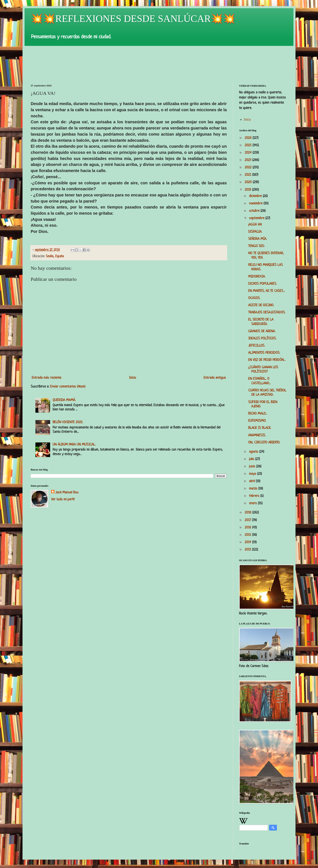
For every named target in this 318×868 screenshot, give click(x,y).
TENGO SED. (256, 246)
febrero (255, 496)
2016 (248, 527)
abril (252, 481)
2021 (248, 175)
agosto (254, 452)
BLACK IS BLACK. (260, 428)
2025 (249, 145)
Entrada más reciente (46, 378)
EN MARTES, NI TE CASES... (267, 291)
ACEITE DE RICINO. (261, 305)
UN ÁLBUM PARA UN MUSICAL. (74, 445)
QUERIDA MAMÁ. (64, 400)
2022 (249, 167)
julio (252, 459)
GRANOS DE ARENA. (262, 331)
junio (253, 466)
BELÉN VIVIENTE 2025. (68, 422)
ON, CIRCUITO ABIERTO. (264, 442)
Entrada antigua (215, 378)
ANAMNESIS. (257, 435)
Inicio (132, 378)
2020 (249, 182)
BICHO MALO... (258, 414)
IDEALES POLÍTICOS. (262, 338)
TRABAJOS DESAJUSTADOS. (267, 312)
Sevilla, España (55, 257)
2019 (248, 190)
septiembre (257, 218)
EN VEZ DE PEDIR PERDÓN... (267, 360)
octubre (255, 211)
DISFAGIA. (255, 232)
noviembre (256, 203)
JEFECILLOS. (257, 346)
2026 (249, 138)
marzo (254, 489)
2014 (248, 542)
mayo (253, 474)
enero (253, 503)
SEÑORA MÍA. (258, 239)
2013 (248, 550)
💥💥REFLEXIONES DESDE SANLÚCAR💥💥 (133, 19)
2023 (249, 160)
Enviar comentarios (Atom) (68, 387)
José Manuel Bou (67, 492)
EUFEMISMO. (257, 421)
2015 (248, 535)
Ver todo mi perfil (63, 499)
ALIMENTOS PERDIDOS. (264, 353)
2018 (249, 513)
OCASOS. (254, 298)
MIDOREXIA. (257, 277)
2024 (249, 153)
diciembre (256, 196)
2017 (248, 520)
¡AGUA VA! (255, 225)
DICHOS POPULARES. (263, 284)
